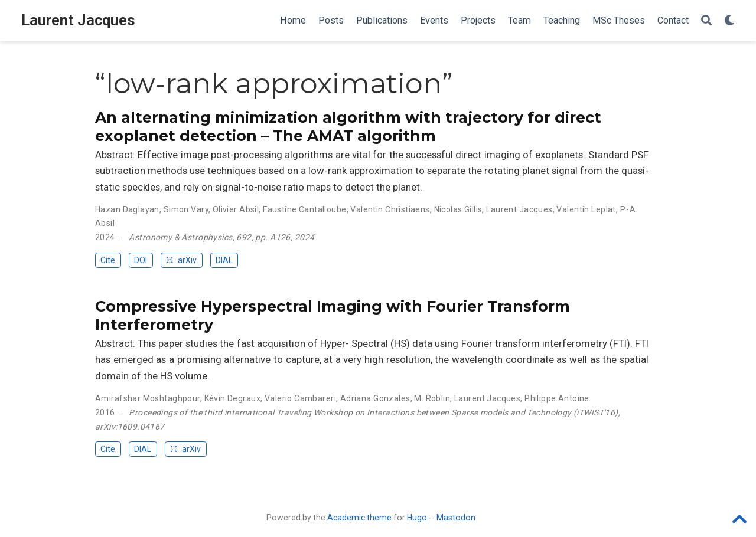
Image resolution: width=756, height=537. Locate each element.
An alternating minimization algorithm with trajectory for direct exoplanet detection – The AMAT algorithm (348, 127)
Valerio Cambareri (300, 398)
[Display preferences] (729, 21)
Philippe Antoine (557, 398)
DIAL (224, 260)
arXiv (181, 260)
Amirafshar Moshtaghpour (148, 398)
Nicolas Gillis (458, 209)
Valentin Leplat (586, 209)
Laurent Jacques (78, 20)
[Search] (706, 21)
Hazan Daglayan (127, 209)
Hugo (417, 518)
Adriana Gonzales (375, 398)
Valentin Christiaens (390, 209)
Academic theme (359, 518)
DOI (141, 260)
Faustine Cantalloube (304, 209)
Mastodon (456, 518)
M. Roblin (432, 398)
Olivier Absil (236, 209)
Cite (108, 260)
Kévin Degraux (232, 398)
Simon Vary (186, 209)
